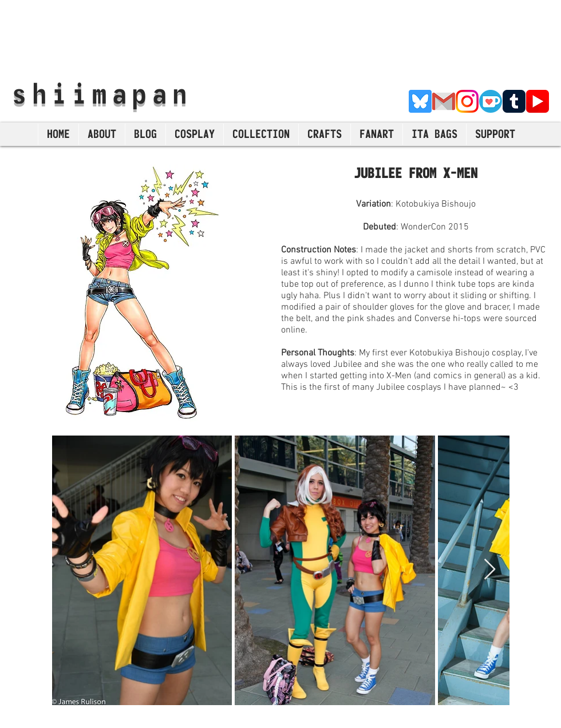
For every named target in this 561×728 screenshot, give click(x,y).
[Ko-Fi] (491, 101)
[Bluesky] (420, 101)
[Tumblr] (514, 101)
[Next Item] (490, 570)
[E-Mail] (444, 101)
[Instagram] (467, 101)
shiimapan (102, 93)
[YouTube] (538, 101)
